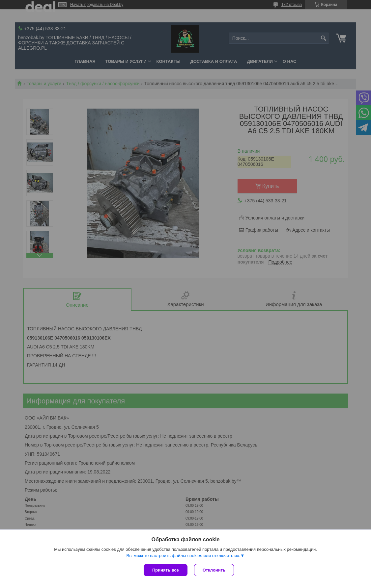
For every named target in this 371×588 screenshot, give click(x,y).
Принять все (166, 570)
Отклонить (214, 570)
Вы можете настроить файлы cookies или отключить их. (183, 556)
